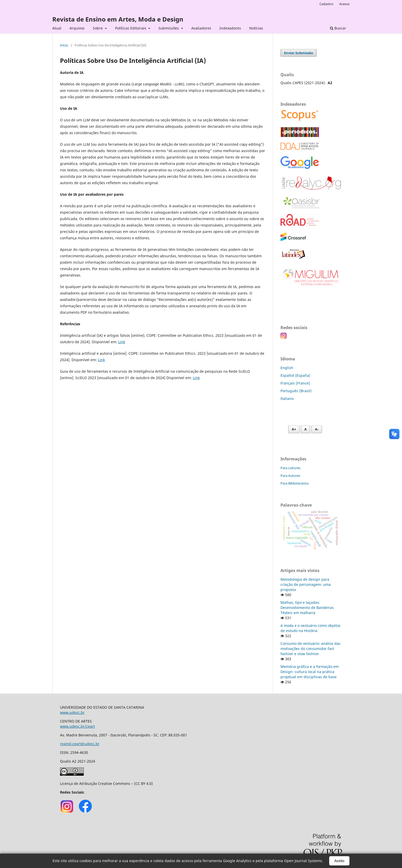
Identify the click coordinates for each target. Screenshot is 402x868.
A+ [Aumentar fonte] (294, 429)
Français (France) (295, 383)
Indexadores (230, 28)
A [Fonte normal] (305, 429)
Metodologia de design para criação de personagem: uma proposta (306, 584)
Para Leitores (290, 468)
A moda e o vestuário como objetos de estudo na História (310, 628)
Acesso (344, 4)
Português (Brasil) (296, 391)
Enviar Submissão (299, 53)
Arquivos (77, 28)
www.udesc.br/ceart (77, 726)
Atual (57, 28)
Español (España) (295, 375)
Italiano (287, 398)
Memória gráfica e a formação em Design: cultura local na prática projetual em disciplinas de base (310, 672)
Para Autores (290, 476)
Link (122, 342)
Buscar (338, 28)
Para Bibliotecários (295, 483)
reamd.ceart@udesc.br (80, 744)
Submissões (169, 28)
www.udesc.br (72, 712)
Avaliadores (201, 28)
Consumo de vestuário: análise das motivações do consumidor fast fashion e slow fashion (310, 649)
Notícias (256, 28)
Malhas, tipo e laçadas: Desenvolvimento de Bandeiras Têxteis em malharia (307, 608)
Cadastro (326, 4)
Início (64, 45)
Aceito (339, 861)
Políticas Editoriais (131, 28)
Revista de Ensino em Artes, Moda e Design (118, 19)
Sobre (98, 28)
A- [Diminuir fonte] (317, 429)
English (287, 368)
